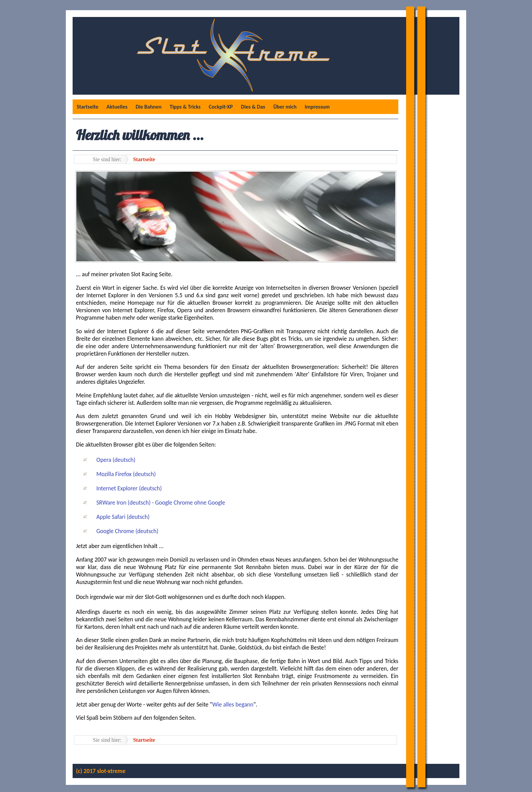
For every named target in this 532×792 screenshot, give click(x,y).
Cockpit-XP (221, 107)
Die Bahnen (149, 107)
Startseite (88, 107)
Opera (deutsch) (116, 460)
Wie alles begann (233, 704)
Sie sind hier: (107, 159)
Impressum (317, 107)
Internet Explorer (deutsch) (129, 488)
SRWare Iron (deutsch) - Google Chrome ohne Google (161, 503)
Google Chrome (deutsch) (127, 531)
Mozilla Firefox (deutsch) (126, 474)
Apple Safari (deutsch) (123, 517)
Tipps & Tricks (185, 107)
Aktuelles (117, 107)
